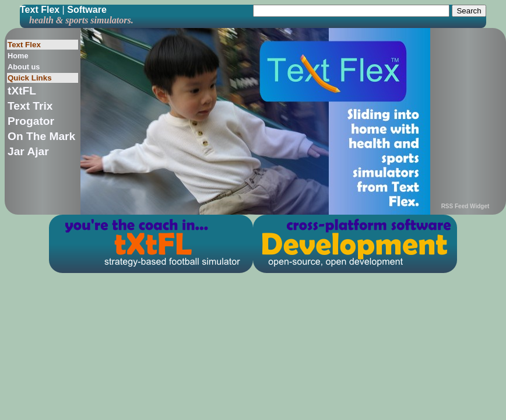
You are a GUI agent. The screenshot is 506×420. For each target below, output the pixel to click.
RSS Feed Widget (465, 206)
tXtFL (22, 91)
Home (18, 56)
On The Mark (41, 136)
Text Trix (30, 106)
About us (24, 67)
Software (87, 10)
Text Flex (40, 10)
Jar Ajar (28, 151)
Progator (31, 121)
